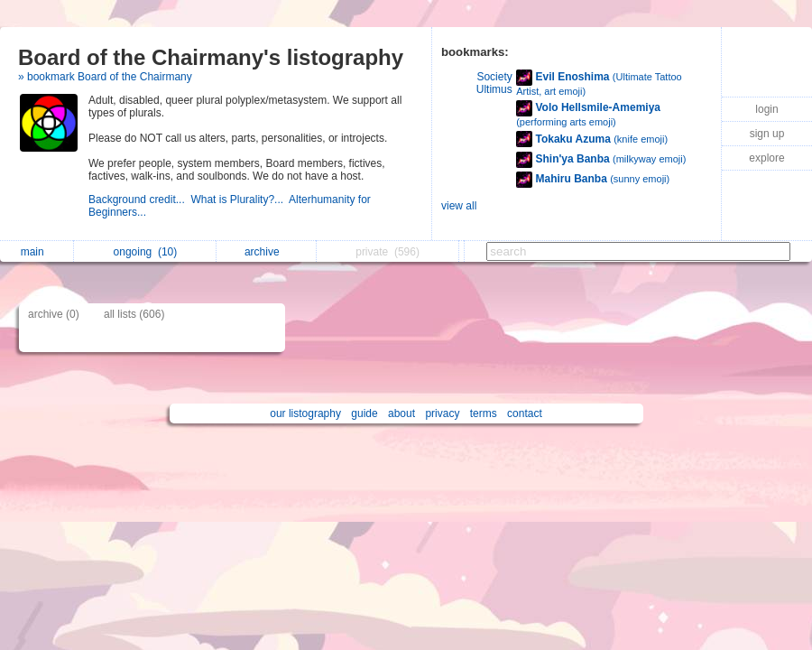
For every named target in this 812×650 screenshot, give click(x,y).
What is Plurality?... (240, 200)
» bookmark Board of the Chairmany (105, 77)
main (37, 252)
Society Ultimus (494, 83)
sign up (767, 134)
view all (459, 206)
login (766, 109)
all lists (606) (134, 314)
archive (267, 252)
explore (766, 158)
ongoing (146, 252)
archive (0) (54, 314)
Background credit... (139, 200)
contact (525, 413)
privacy (442, 413)
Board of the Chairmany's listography (211, 57)
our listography (305, 413)
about (401, 413)
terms (484, 413)
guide (364, 413)
